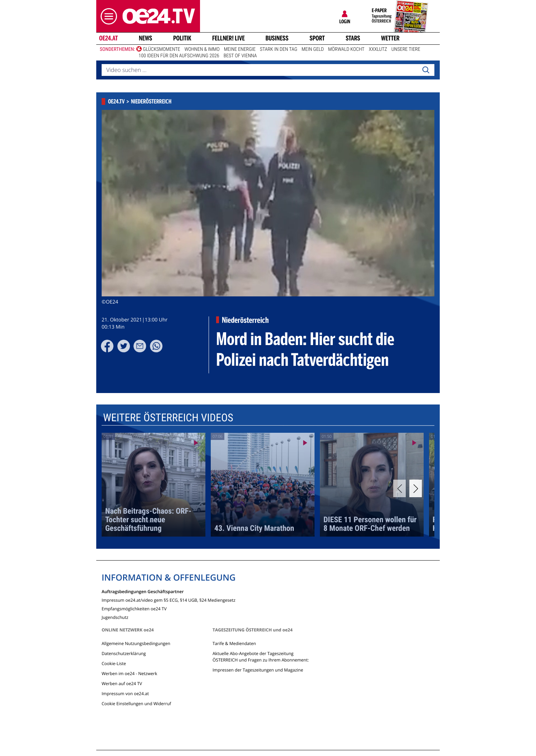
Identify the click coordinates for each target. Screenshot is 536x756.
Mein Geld (313, 49)
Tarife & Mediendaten (234, 643)
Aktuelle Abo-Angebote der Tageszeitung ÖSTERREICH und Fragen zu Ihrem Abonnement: (261, 657)
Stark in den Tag (278, 49)
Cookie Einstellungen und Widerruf (136, 704)
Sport (317, 38)
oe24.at (108, 38)
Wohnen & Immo (202, 49)
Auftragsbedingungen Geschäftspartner (143, 591)
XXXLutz (378, 49)
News (145, 38)
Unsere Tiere (406, 49)
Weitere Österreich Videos (168, 418)
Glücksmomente (161, 49)
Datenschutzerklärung (124, 653)
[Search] (426, 70)
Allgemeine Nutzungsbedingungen (136, 643)
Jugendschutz (115, 617)
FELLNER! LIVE (228, 38)
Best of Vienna (240, 56)
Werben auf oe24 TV (122, 684)
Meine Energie (240, 49)
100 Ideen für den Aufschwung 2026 (179, 56)
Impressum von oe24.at (125, 694)
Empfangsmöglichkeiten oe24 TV (134, 608)
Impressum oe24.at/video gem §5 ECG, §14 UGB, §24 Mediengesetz (169, 600)
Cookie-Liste (114, 663)
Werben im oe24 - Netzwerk (129, 673)
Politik (182, 38)
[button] (107, 16)
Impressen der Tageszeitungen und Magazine (258, 670)
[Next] (416, 488)
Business (277, 38)
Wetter (390, 38)
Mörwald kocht (346, 49)
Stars (353, 38)
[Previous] (399, 488)
